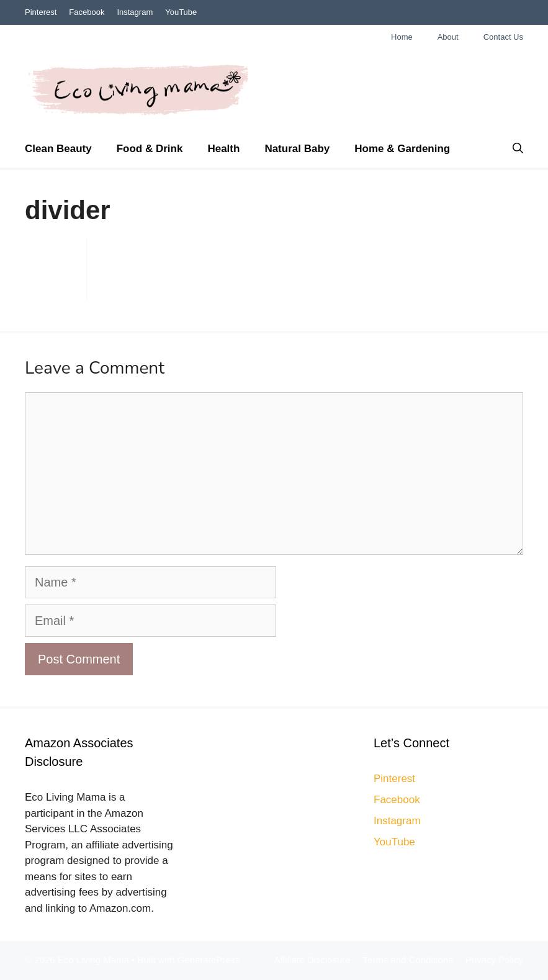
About (448, 37)
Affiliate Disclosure (312, 960)
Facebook (87, 12)
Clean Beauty (58, 149)
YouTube (181, 12)
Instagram (135, 12)
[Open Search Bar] (518, 149)
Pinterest (41, 12)
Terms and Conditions (408, 960)
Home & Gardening (402, 149)
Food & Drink (150, 149)
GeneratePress (209, 960)
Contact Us (503, 37)
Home (402, 37)
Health (223, 149)
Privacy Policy (494, 960)
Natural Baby (297, 149)
